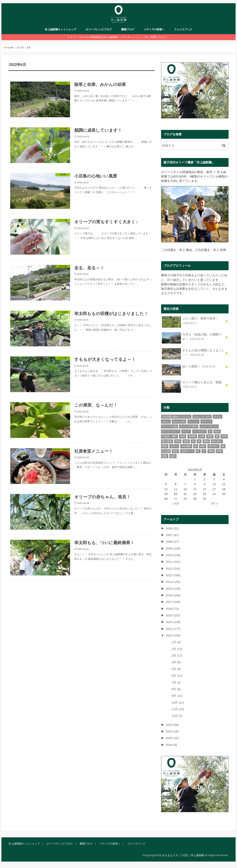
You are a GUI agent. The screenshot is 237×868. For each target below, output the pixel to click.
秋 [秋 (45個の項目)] (198, 451)
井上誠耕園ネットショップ (60, 29)
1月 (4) (176, 642)
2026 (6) (171, 745)
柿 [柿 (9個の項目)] (199, 441)
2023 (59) (172, 725)
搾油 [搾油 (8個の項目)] (178, 441)
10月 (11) (178, 702)
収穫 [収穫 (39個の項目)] (183, 436)
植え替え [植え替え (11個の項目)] (217, 441)
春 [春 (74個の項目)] (193, 441)
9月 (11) (177, 696)
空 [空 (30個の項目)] (204, 451)
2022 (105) (173, 635)
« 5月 (176, 504)
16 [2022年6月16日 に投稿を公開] (205, 489)
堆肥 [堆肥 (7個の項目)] (210, 436)
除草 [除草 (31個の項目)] (173, 456)
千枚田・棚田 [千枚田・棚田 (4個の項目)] (170, 436)
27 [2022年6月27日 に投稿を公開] (176, 499)
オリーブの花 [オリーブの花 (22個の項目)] (170, 426)
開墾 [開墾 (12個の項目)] (165, 456)
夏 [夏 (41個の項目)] (217, 436)
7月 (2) (176, 682)
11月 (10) (178, 709)
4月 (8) (176, 662)
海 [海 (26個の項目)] (196, 446)
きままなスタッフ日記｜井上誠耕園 (183, 855)
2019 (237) (173, 615)
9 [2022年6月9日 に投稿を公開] (204, 484)
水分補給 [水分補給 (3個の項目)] (186, 446)
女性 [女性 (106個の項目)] (224, 436)
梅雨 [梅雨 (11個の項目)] (206, 441)
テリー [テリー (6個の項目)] (186, 431)
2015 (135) (173, 589)
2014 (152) (173, 582)
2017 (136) (173, 602)
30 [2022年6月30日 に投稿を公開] (205, 499)
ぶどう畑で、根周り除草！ (190, 322)
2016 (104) (173, 595)
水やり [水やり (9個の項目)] (174, 446)
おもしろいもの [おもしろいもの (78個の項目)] (202, 416)
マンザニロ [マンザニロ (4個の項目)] (199, 431)
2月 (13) (177, 649)
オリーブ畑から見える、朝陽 (192, 386)
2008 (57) (172, 542)
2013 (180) (173, 575)
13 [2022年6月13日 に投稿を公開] (176, 489)
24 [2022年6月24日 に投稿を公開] (214, 494)
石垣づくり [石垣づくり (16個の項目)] (187, 451)
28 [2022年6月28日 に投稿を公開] (185, 499)
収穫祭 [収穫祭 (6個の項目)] (192, 436)
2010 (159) (173, 555)
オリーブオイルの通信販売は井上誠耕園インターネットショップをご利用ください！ (120, 37)
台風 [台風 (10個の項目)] (202, 436)
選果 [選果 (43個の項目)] (211, 451)
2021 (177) (173, 629)
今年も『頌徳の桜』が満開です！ (192, 338)
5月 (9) (176, 669)
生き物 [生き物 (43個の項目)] (166, 451)
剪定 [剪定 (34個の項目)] (217, 431)
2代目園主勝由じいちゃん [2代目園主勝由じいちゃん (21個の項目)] (176, 416)
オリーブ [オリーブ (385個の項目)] (206, 421)
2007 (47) (172, 535)
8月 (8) (176, 689)
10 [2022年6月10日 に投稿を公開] (214, 484)
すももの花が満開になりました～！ (193, 354)
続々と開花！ (189, 368)
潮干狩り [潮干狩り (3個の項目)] (214, 446)
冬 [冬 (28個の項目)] (210, 431)
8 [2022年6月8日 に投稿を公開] (195, 484)
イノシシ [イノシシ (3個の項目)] (193, 421)
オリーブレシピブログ (99, 29)
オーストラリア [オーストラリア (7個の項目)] (171, 431)
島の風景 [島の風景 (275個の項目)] (167, 441)
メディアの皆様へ (154, 29)
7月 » (214, 504)
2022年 (20, 48)
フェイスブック (183, 29)
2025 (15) (172, 738)
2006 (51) (172, 528)
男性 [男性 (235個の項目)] (175, 451)
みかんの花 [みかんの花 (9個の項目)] (179, 421)
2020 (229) (173, 622)
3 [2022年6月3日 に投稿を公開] (214, 479)
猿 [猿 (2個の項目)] (223, 446)
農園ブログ (128, 29)
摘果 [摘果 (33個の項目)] (186, 441)
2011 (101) (173, 562)
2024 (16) (172, 731)
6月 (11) (177, 676)
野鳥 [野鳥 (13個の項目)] (219, 451)
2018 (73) (172, 609)
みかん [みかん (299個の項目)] (166, 421)
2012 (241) (173, 568)
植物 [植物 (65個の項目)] (165, 446)
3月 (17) (177, 656)
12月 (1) (177, 716)
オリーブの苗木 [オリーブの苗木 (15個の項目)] (189, 426)
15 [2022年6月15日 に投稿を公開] (195, 489)
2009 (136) (173, 548)
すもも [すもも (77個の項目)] (218, 416)
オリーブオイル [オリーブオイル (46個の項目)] (209, 426)
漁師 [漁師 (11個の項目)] (203, 446)
